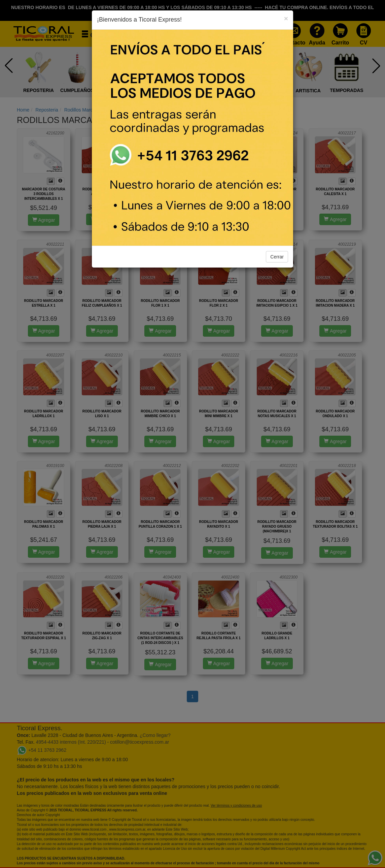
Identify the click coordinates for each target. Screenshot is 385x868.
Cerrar (277, 257)
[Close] (286, 18)
